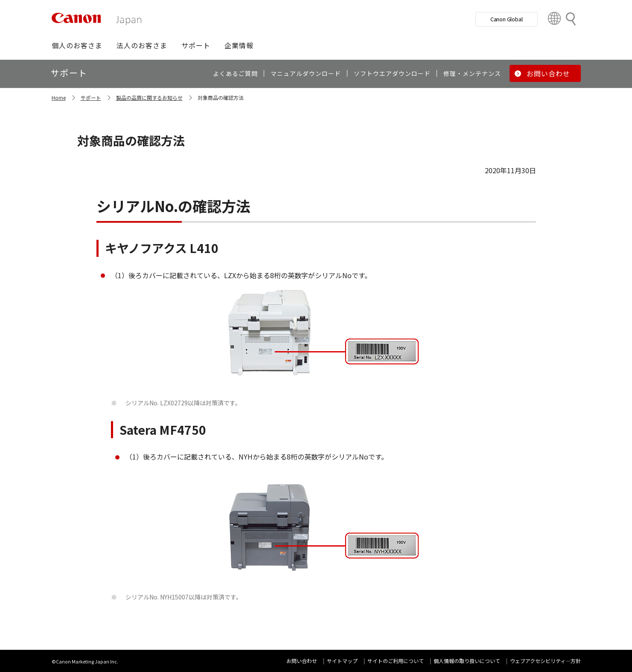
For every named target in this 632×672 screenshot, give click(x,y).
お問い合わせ (302, 661)
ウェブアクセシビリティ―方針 (545, 661)
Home (59, 97)
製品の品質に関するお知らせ (149, 97)
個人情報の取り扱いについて (467, 661)
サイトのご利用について (396, 661)
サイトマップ (342, 661)
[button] (77, 45)
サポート (91, 97)
